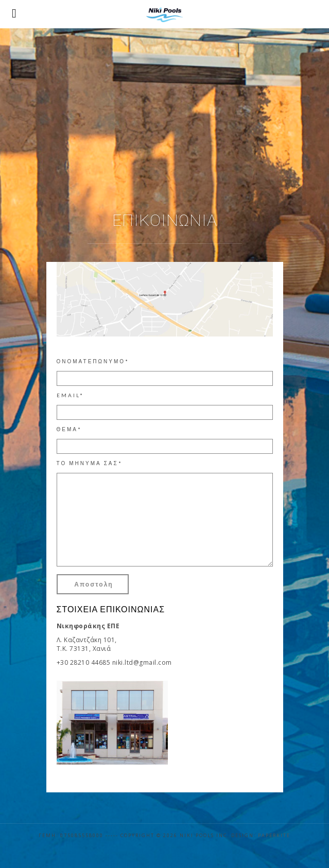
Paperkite (274, 835)
